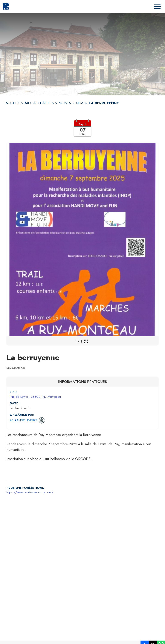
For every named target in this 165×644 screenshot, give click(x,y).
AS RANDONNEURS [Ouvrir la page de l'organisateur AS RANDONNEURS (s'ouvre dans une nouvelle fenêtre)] (24, 420)
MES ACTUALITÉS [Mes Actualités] (39, 103)
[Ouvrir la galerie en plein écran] (86, 341)
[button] (82, 131)
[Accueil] (6, 6)
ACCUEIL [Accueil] (13, 103)
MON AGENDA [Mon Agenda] (71, 103)
